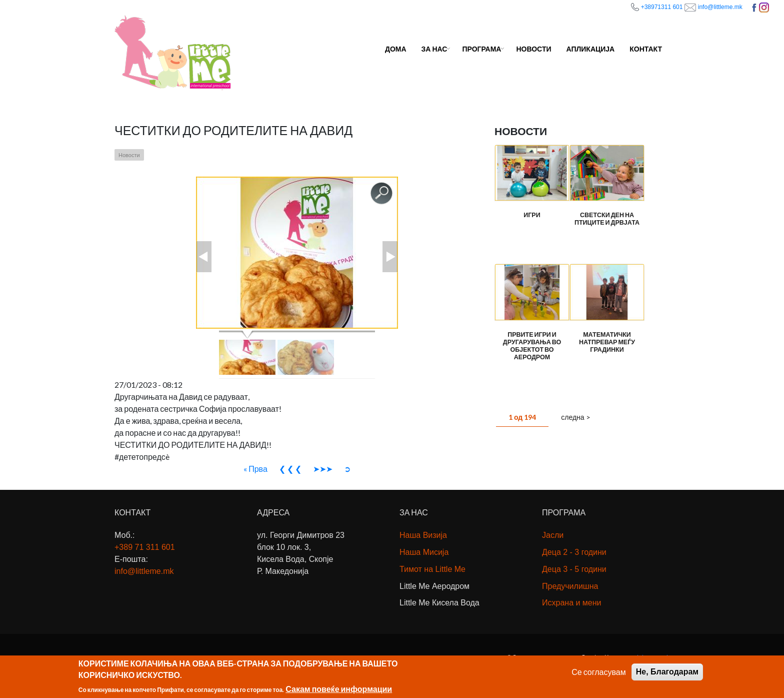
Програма (481, 49)
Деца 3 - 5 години (574, 569)
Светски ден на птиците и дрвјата (607, 219)
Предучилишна (570, 586)
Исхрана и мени (572, 603)
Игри (532, 215)
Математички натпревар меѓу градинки (607, 342)
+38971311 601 (662, 7)
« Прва (255, 469)
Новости (533, 49)
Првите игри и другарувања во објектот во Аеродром (532, 346)
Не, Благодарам (667, 674)
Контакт (646, 49)
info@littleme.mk (721, 7)
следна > (575, 417)
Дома (396, 49)
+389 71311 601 (145, 547)
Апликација (591, 49)
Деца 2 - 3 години (574, 552)
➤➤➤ (323, 469)
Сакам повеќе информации (339, 691)
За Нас (434, 49)
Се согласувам (598, 674)
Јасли (553, 535)
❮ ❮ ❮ (290, 469)
